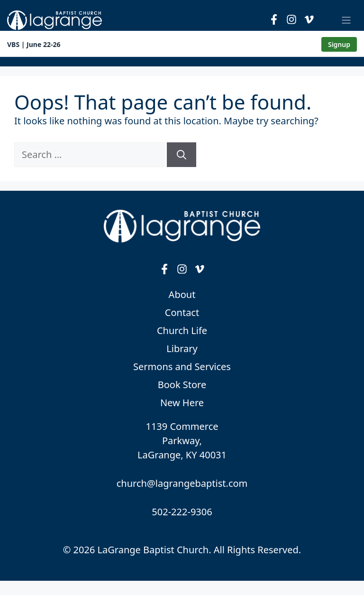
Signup (339, 44)
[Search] (182, 155)
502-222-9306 (182, 512)
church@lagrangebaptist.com (182, 483)
